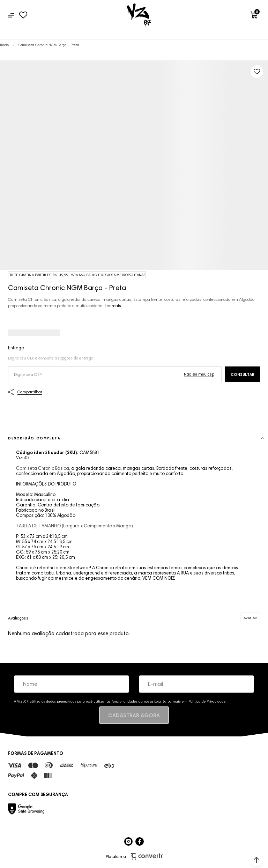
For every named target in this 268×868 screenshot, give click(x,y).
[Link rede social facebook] (140, 841)
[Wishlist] (23, 15)
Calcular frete (243, 374)
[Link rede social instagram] (128, 841)
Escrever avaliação (250, 618)
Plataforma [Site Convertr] (134, 856)
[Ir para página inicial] (4, 45)
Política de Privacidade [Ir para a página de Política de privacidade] (207, 701)
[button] (256, 860)
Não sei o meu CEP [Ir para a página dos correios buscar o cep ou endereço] (199, 374)
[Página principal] (139, 15)
